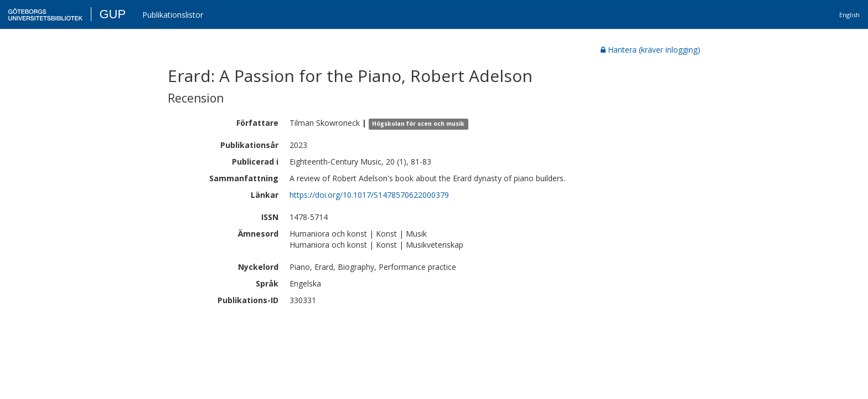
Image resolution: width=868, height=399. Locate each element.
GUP (112, 14)
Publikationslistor (173, 15)
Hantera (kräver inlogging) (650, 50)
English (849, 15)
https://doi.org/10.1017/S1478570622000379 (369, 195)
